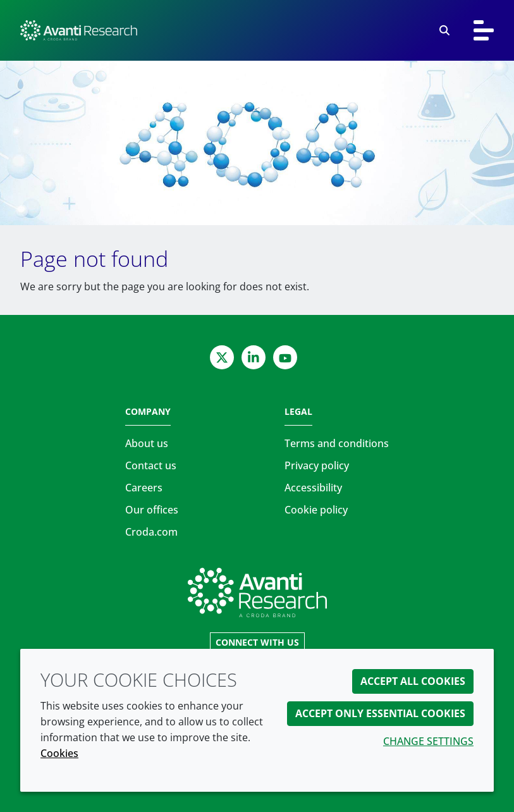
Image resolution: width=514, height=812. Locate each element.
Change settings (428, 741)
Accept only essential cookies (380, 713)
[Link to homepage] (257, 593)
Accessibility (313, 488)
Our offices (152, 510)
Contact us (151, 465)
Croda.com (151, 532)
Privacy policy (317, 465)
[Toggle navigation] (484, 30)
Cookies (59, 753)
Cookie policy (316, 510)
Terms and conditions (337, 443)
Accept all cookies (413, 681)
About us (147, 443)
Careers (144, 488)
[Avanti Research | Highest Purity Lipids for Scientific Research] (79, 30)
